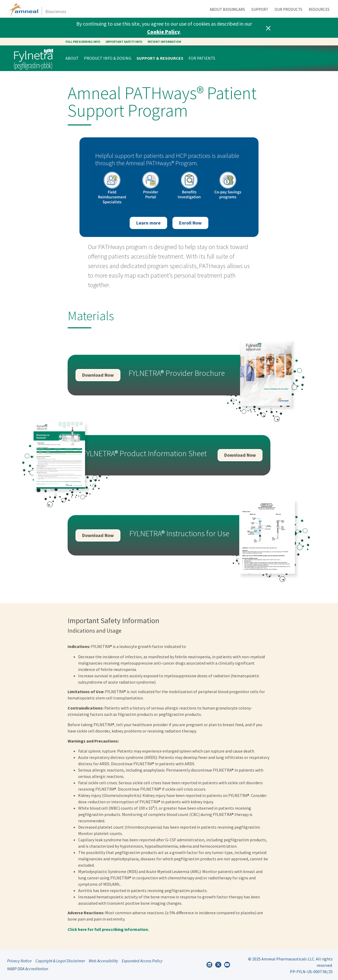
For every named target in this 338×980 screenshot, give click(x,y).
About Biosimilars (227, 9)
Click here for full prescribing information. (108, 929)
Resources (319, 9)
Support (260, 9)
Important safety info (124, 42)
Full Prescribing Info (83, 42)
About (72, 58)
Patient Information (164, 42)
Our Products (288, 9)
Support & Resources (160, 58)
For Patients (202, 58)
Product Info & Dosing (108, 58)
